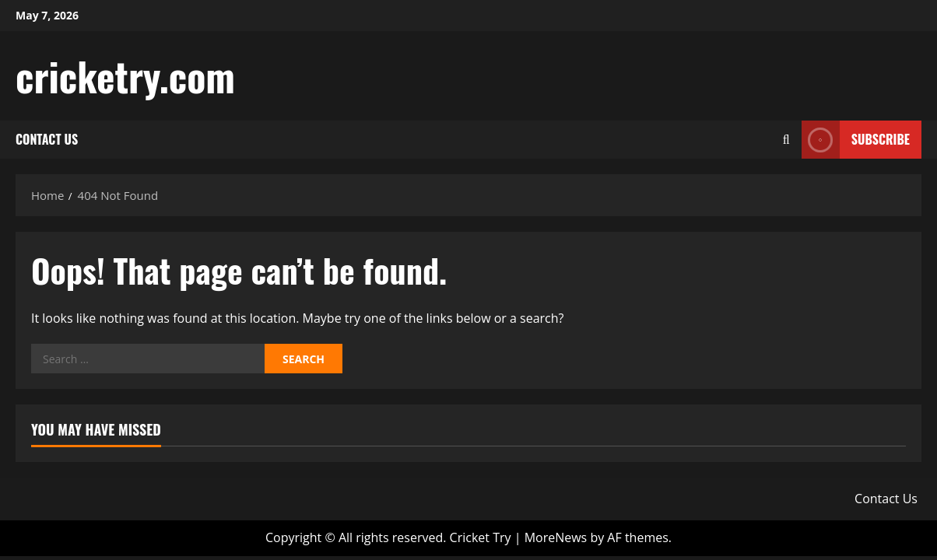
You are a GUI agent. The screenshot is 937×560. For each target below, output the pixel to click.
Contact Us (47, 139)
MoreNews (556, 537)
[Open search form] (786, 140)
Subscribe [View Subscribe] (856, 140)
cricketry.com (125, 75)
